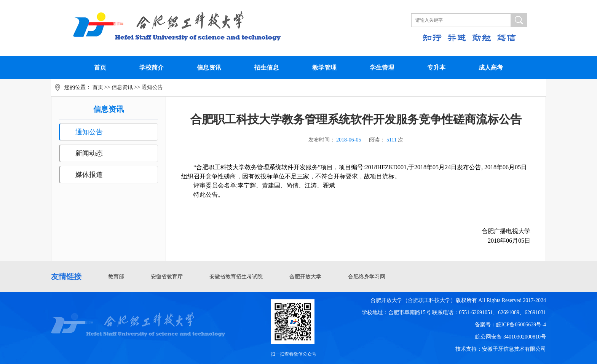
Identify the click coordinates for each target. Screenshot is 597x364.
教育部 (116, 277)
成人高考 (491, 68)
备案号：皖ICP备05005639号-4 (510, 325)
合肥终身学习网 (367, 277)
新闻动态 (89, 153)
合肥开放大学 (305, 277)
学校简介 (152, 68)
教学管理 (324, 68)
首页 (100, 68)
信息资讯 (209, 68)
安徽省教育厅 (167, 277)
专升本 (436, 68)
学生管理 (382, 68)
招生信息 (267, 68)
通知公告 (152, 87)
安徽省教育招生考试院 (236, 277)
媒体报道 (89, 175)
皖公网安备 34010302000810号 (511, 337)
